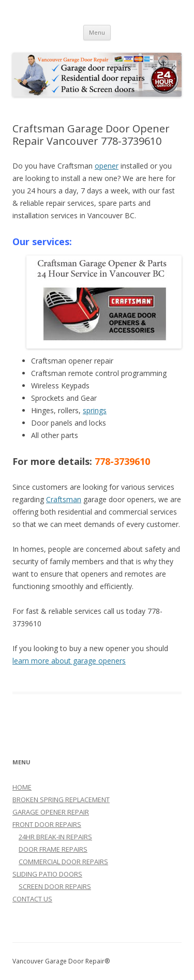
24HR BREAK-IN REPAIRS (55, 837)
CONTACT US (32, 899)
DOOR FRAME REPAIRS (53, 849)
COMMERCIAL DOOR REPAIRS (63, 862)
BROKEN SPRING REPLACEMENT (61, 800)
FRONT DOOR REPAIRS (47, 824)
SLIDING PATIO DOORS (47, 874)
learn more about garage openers (69, 661)
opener (107, 166)
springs (95, 410)
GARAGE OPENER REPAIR (51, 812)
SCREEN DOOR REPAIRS (55, 886)
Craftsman (64, 499)
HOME (22, 787)
